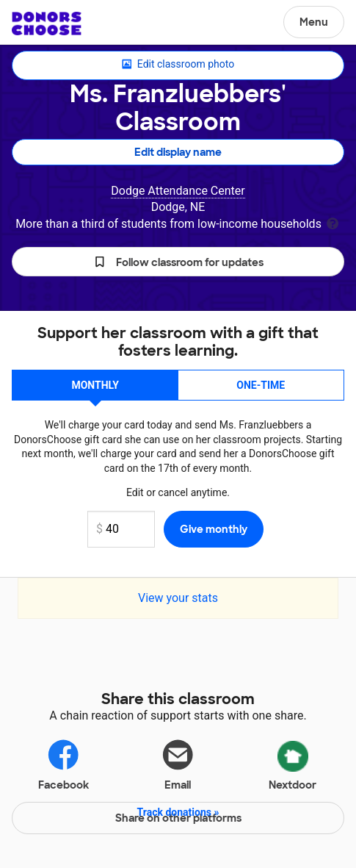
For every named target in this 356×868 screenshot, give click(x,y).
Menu (314, 22)
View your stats (178, 598)
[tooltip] (333, 222)
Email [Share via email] (178, 764)
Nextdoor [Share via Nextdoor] (293, 763)
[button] (178, 262)
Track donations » (178, 812)
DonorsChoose (47, 24)
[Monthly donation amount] (121, 529)
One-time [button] (261, 385)
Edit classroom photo (178, 65)
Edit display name (178, 152)
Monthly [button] (95, 385)
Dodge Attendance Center (178, 191)
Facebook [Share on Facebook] (63, 764)
